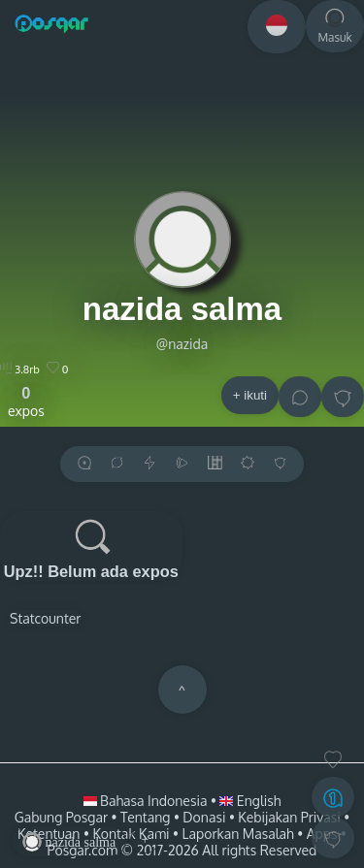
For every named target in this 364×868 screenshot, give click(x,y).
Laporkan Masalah (238, 834)
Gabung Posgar (61, 817)
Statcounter (45, 618)
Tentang (145, 817)
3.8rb (20, 370)
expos (26, 402)
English (250, 801)
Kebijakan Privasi (289, 817)
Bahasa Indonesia (147, 801)
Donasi (204, 817)
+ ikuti (250, 395)
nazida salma (182, 309)
